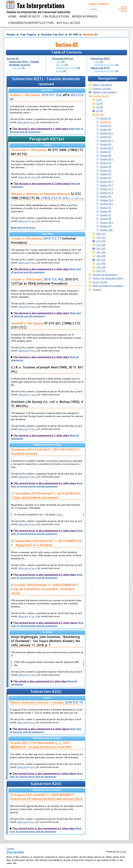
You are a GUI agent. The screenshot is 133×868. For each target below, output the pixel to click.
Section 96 (106, 211)
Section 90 (106, 167)
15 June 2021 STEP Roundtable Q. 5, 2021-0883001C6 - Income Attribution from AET (41, 745)
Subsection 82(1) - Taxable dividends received (24, 63)
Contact (10, 848)
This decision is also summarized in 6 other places (41, 729)
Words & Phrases (85, 16)
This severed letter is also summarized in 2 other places (45, 623)
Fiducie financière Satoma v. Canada (36, 702)
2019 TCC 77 (52, 238)
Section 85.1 (107, 141)
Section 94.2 (107, 204)
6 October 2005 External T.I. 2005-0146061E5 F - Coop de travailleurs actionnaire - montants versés (46, 589)
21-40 (99, 103)
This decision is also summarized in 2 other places (42, 184)
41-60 (99, 107)
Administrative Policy (66, 68)
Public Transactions (102, 85)
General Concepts (102, 88)
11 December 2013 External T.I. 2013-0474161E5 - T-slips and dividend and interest (47, 495)
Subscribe (22, 122)
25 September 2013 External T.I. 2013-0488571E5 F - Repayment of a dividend (46, 543)
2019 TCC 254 (51, 95)
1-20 (99, 100)
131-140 (101, 245)
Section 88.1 (107, 159)
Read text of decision (23, 227)
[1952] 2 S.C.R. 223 (54, 198)
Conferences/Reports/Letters (31, 23)
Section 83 (106, 126)
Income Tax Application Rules (108, 278)
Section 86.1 (107, 148)
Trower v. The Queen (26, 238)
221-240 (101, 263)
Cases (59, 62)
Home (12, 16)
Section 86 (106, 144)
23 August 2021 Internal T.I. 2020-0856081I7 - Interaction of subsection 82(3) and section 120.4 (46, 797)
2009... (60, 514)
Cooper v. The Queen (26, 279)
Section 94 (106, 196)
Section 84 (106, 129)
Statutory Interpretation (105, 92)
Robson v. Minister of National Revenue (40, 194)
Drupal (123, 852)
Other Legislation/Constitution (108, 286)
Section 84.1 (107, 133)
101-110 (101, 234)
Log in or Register (99, 4)
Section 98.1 (107, 222)
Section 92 (106, 174)
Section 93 (106, 178)
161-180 (101, 252)
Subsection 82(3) (100, 68)
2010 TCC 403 (53, 279)
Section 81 (106, 118)
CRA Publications (56, 16)
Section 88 (106, 155)
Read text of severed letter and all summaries (47, 485)
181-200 (101, 256)
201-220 (101, 260)
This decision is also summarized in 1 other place (40, 129)
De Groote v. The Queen (29, 150)
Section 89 (106, 163)
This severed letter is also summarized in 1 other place (45, 483)
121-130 (101, 241)
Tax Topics (28, 34)
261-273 (101, 271)
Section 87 (106, 152)
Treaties (97, 289)
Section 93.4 (107, 193)
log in (33, 122)
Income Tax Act (52, 34)
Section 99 (106, 226)
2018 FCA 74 (74, 702)
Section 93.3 (107, 189)
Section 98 (106, 219)
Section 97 (106, 215)
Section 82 (90, 34)
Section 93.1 (107, 181)
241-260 (101, 267)
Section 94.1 (107, 200)
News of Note (30, 16)
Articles (60, 71)
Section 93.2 (107, 185)
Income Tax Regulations (105, 275)
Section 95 (106, 208)
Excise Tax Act (100, 282)
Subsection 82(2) (100, 59)
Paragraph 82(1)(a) (63, 59)
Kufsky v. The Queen (25, 95)
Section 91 (106, 170)
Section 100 (106, 230)
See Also (17, 68)
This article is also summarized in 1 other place (40, 681)
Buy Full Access (68, 23)
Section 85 (106, 137)
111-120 (101, 237)
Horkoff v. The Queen (27, 323)
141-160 (101, 248)
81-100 (73, 34)
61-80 (99, 111)
